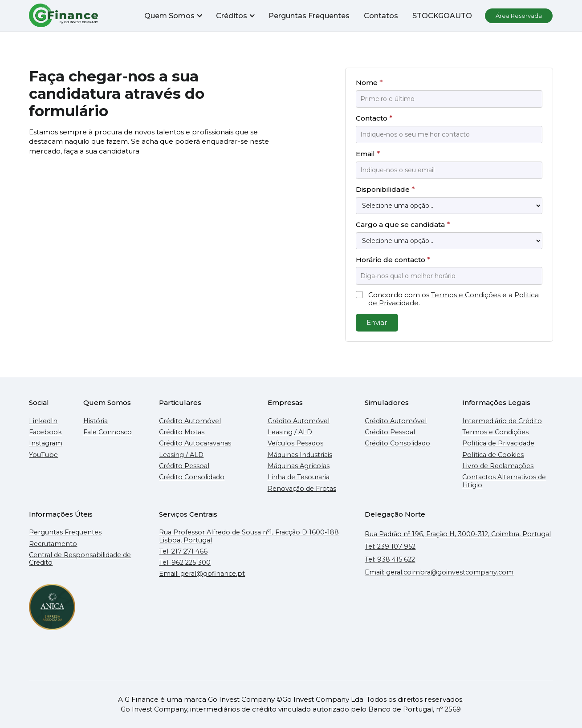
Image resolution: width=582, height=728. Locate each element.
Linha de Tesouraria (299, 477)
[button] (173, 16)
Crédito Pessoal (184, 466)
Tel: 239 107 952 (390, 547)
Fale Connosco (108, 432)
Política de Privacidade (498, 443)
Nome (369, 83)
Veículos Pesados (295, 443)
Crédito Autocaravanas (195, 443)
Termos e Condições (466, 295)
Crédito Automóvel (190, 421)
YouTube (43, 455)
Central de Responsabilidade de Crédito (80, 559)
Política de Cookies (493, 455)
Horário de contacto (393, 260)
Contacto (374, 118)
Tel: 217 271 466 (183, 552)
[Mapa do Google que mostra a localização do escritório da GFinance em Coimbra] (459, 623)
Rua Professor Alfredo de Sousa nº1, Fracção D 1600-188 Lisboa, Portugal (249, 536)
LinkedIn (43, 421)
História (96, 421)
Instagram (46, 443)
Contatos (381, 16)
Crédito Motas (182, 432)
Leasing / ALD (181, 455)
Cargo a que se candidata (403, 224)
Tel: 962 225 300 (185, 563)
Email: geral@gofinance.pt (202, 574)
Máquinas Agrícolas (299, 466)
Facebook (45, 432)
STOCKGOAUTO (443, 16)
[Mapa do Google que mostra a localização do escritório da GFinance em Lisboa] (253, 623)
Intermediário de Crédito (502, 421)
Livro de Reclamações (498, 466)
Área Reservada (519, 16)
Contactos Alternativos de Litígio (504, 481)
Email (368, 154)
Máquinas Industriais (300, 455)
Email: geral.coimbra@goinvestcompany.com (439, 572)
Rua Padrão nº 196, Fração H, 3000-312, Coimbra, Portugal (458, 534)
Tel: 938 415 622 (390, 560)
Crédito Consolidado (192, 477)
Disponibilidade (385, 189)
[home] (65, 16)
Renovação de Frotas (302, 489)
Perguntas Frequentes (309, 16)
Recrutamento (53, 544)
